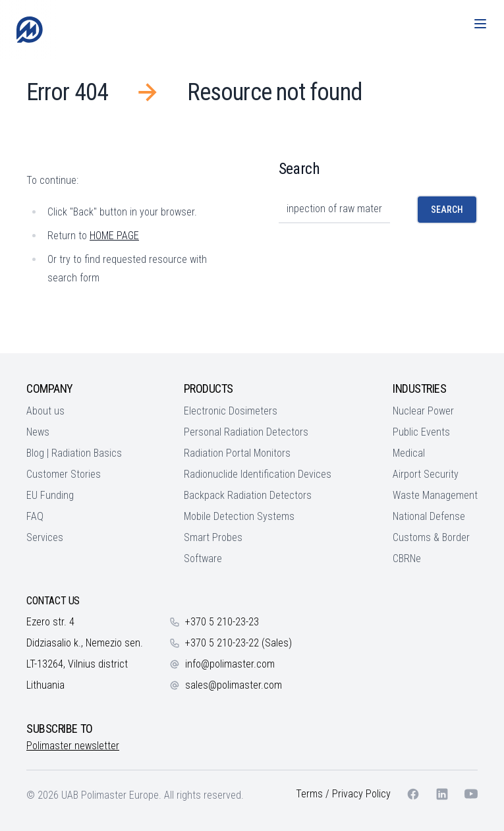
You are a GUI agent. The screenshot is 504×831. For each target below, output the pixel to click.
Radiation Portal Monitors (237, 453)
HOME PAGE (114, 236)
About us (45, 411)
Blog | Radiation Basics (74, 453)
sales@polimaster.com (234, 685)
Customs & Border (431, 537)
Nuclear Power (423, 411)
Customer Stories (64, 474)
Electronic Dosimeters (231, 411)
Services (45, 537)
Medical (409, 453)
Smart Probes (213, 537)
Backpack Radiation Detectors (248, 495)
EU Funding (50, 495)
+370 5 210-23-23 (222, 622)
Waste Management (435, 495)
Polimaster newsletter (73, 746)
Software (203, 559)
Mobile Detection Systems (239, 516)
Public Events (421, 432)
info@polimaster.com (230, 664)
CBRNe (407, 559)
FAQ (35, 516)
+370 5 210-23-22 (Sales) (238, 643)
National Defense (429, 516)
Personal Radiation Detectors (246, 432)
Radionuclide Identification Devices (258, 474)
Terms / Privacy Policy (343, 794)
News (38, 432)
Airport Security (426, 474)
